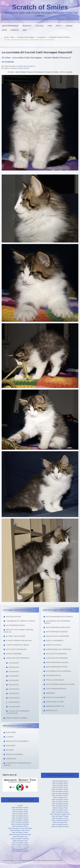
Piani (50, 26)
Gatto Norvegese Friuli (20, 841)
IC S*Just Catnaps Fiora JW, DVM (19, 641)
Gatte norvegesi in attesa (57, 667)
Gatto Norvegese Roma (60, 781)
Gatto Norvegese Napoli (60, 785)
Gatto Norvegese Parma (60, 810)
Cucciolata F (14, 685)
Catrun (69, 26)
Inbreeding (50, 693)
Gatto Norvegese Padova (60, 804)
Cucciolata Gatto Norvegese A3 (26, 66)
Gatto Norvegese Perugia (60, 816)
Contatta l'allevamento (56, 697)
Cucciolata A (14, 663)
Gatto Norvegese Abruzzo (20, 816)
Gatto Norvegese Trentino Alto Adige (20, 828)
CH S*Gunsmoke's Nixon (15, 625)
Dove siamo (11, 746)
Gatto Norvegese (10, 26)
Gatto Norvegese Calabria (20, 820)
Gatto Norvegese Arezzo (60, 824)
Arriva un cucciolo (54, 645)
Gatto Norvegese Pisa (60, 822)
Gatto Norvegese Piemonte (20, 847)
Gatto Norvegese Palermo (60, 789)
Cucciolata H (14, 693)
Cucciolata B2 (14, 707)
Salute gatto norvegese (56, 654)
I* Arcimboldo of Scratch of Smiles (20, 621)
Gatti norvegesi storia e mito (58, 627)
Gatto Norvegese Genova (60, 791)
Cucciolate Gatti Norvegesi (17, 658)
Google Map (11, 759)
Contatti (15, 30)
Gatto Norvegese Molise (20, 826)
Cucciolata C (14, 672)
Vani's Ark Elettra (13, 617)
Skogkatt (27, 26)
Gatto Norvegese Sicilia (20, 814)
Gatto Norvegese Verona (60, 802)
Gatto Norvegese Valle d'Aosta (20, 830)
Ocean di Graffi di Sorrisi (16, 718)
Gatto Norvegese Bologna (60, 793)
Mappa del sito (52, 711)
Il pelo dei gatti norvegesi (57, 658)
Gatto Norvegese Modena (60, 812)
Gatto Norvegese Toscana (20, 808)
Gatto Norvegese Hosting (20, 851)
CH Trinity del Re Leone (15, 636)
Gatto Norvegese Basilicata (20, 824)
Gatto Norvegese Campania (20, 839)
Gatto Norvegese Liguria (20, 810)
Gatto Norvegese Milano (60, 783)
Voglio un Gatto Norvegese (57, 636)
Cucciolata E (14, 680)
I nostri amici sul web (55, 702)
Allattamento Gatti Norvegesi (58, 671)
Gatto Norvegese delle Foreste (59, 617)
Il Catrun (10, 737)
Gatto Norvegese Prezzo (20, 849)
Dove (4, 30)
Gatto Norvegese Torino (60, 787)
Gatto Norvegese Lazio (20, 837)
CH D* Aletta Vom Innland (16, 649)
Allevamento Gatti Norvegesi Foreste (57, 622)
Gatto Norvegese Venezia (60, 800)
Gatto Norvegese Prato (60, 808)
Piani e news (11, 732)
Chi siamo (10, 750)
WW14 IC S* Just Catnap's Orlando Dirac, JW (18, 631)
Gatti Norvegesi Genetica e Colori (60, 684)
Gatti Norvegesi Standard (57, 632)
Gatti (58, 26)
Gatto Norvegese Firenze (60, 795)
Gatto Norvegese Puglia (20, 812)
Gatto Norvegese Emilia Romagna (20, 834)
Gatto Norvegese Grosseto (60, 827)
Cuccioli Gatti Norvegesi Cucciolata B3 (18, 712)
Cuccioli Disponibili (14, 654)
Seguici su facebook (14, 754)
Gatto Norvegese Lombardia (20, 845)
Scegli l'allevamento (55, 641)
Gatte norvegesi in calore (57, 662)
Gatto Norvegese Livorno (60, 818)
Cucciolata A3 (14, 702)
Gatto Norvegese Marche (20, 818)
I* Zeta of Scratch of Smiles (17, 645)
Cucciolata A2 (14, 698)
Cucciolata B (14, 667)
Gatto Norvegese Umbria (20, 832)
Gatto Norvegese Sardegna (20, 822)
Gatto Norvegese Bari (60, 798)
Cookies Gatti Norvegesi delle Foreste (17, 764)
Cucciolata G (14, 689)
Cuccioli (39, 26)
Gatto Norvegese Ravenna (60, 820)
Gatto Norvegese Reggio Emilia (60, 814)
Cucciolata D (14, 676)
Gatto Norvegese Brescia (60, 806)
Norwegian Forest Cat (55, 706)
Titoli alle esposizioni (55, 680)
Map (25, 30)
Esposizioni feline (53, 675)
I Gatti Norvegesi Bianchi (56, 689)
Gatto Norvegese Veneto (20, 843)
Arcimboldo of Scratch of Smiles (20, 68)
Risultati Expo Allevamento (17, 741)
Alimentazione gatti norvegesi (59, 649)
